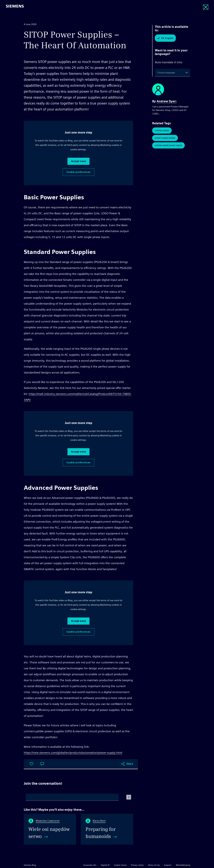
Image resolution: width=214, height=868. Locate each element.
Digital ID (105, 865)
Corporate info (90, 865)
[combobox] (158, 73)
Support (168, 865)
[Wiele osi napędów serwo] (50, 829)
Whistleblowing (183, 865)
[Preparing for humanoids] (107, 829)
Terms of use (154, 865)
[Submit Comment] (129, 797)
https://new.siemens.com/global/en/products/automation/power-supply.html (73, 753)
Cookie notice (120, 865)
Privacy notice (137, 865)
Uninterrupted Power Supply (168, 145)
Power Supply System (165, 138)
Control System (162, 130)
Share (130, 764)
